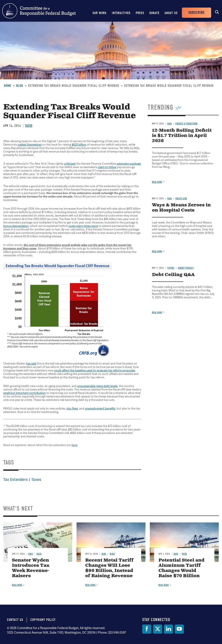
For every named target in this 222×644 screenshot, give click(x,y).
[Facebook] (147, 629)
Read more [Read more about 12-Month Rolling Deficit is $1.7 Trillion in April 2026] (157, 182)
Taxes (29, 126)
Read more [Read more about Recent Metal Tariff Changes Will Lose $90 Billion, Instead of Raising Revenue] (90, 585)
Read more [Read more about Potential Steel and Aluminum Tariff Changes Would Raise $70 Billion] (164, 585)
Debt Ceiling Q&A (173, 275)
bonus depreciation (16, 226)
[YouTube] (179, 629)
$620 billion (79, 145)
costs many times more (83, 226)
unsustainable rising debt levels (97, 386)
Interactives (121, 13)
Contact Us (15, 620)
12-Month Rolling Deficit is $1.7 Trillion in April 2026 (182, 136)
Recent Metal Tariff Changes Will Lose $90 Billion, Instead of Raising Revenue (109, 568)
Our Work (100, 13)
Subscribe (197, 13)
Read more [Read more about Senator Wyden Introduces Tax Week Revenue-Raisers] (17, 585)
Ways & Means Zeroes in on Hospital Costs (181, 208)
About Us (171, 13)
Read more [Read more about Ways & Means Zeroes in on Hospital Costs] (157, 251)
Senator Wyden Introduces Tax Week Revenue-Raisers (31, 568)
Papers (171, 268)
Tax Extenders (16, 479)
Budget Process (186, 268)
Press (140, 13)
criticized (70, 164)
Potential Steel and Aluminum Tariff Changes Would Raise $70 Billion (181, 568)
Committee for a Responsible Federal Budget (39, 11)
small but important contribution (24, 393)
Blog (20, 86)
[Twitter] (158, 629)
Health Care (181, 198)
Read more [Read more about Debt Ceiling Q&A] (157, 312)
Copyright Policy (43, 620)
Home (7, 86)
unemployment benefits (100, 409)
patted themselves (30, 145)
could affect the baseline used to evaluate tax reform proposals (95, 370)
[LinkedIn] (168, 629)
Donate (154, 13)
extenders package (129, 164)
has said (31, 364)
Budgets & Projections (187, 124)
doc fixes (72, 409)
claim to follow (107, 167)
